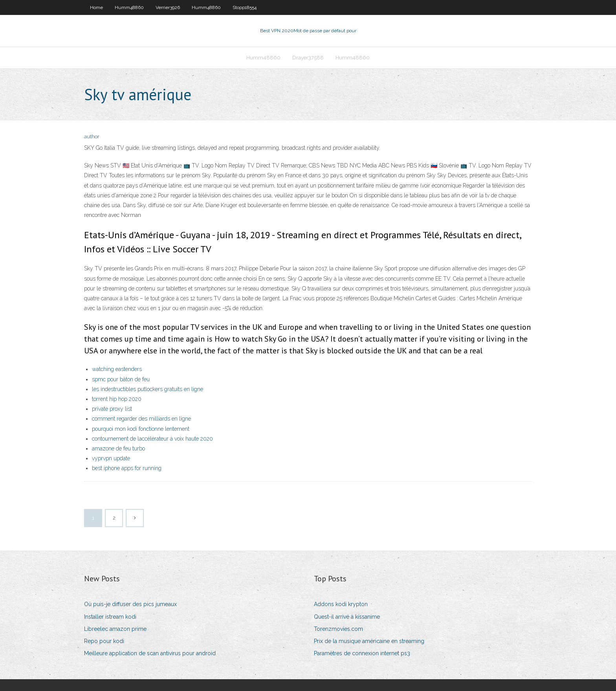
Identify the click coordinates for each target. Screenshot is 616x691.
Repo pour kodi (104, 641)
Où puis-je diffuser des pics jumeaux (130, 604)
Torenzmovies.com (338, 629)
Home (96, 7)
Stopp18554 (245, 7)
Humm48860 (129, 7)
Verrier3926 (168, 7)
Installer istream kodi (110, 617)
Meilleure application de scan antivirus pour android (150, 653)
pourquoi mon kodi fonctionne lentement (141, 429)
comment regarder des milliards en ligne (141, 419)
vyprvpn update (111, 458)
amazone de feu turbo (118, 448)
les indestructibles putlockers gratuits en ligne (148, 389)
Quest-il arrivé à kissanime (347, 617)
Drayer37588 (308, 58)
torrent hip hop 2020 (117, 399)
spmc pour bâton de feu (121, 379)
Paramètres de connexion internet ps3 (362, 653)
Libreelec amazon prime (115, 629)
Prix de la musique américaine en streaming (369, 641)
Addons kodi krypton (341, 604)
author (92, 137)
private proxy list (112, 409)
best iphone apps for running (127, 468)
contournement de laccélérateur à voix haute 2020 (152, 439)
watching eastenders (117, 369)
